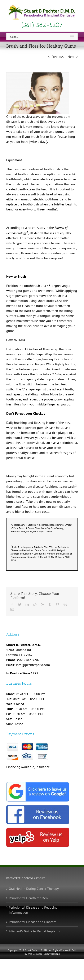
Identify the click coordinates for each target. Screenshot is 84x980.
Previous (58, 57)
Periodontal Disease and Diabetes (33, 922)
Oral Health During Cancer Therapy (34, 889)
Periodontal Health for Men (28, 898)
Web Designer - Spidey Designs (44, 954)
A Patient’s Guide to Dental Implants (34, 931)
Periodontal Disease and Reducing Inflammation (33, 910)
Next (71, 57)
